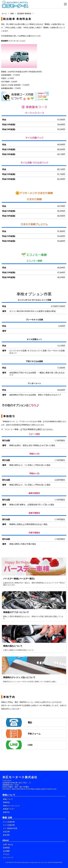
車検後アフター (9, 809)
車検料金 (6, 802)
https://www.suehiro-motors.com (43, 789)
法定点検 (6, 832)
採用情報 (6, 848)
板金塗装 (6, 835)
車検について (8, 799)
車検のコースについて (11, 806)
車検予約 (6, 812)
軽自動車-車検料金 (24, 13)
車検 (12, 13)
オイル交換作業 (9, 822)
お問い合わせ (8, 844)
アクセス (6, 854)
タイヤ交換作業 (9, 825)
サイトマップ (8, 857)
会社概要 (6, 851)
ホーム (4, 13)
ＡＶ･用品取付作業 (10, 828)
